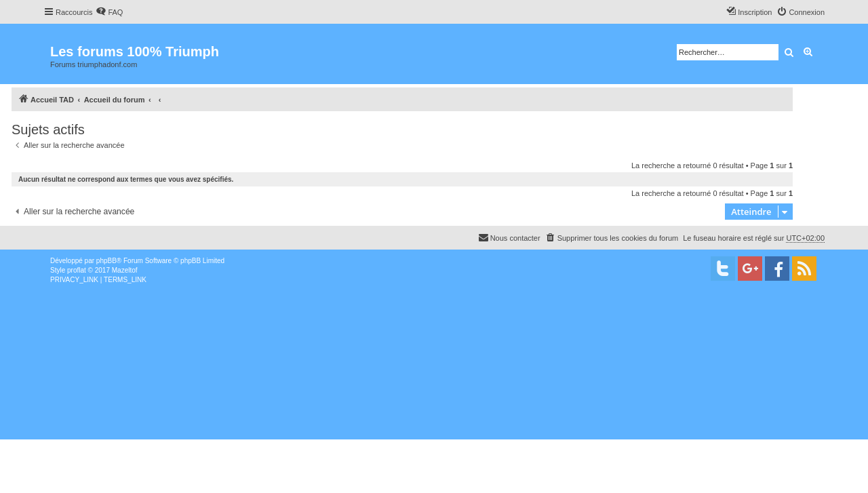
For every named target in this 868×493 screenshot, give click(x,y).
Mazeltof (125, 270)
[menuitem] (109, 12)
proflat (77, 270)
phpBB (106, 261)
